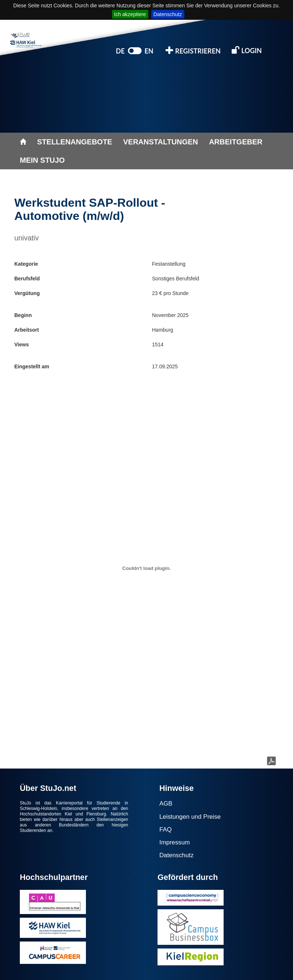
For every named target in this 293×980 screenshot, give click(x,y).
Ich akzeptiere (130, 14)
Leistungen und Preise (190, 817)
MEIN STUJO (42, 160)
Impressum (175, 842)
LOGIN (247, 50)
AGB (166, 804)
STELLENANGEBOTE (75, 142)
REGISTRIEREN (193, 50)
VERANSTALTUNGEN (160, 142)
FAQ (166, 830)
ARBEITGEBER (236, 142)
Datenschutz (168, 14)
